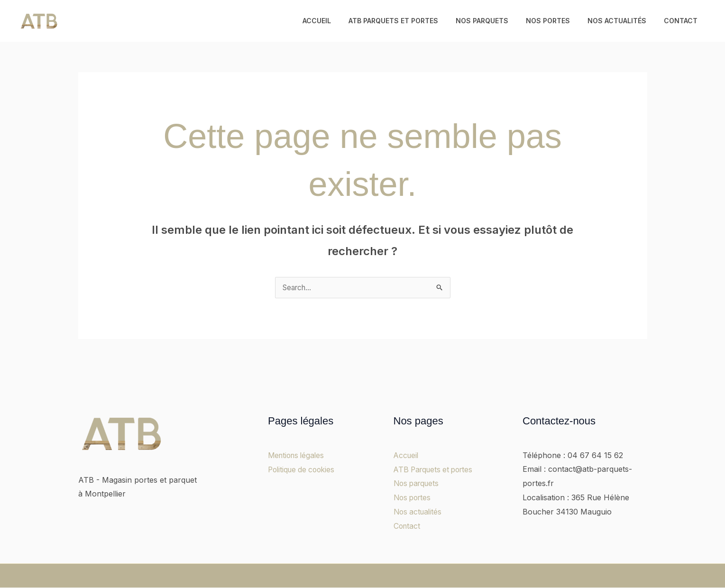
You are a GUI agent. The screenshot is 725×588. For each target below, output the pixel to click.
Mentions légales (298, 456)
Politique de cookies (303, 469)
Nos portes (558, 21)
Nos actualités (623, 21)
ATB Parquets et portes (412, 21)
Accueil (340, 21)
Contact (683, 21)
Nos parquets (497, 21)
